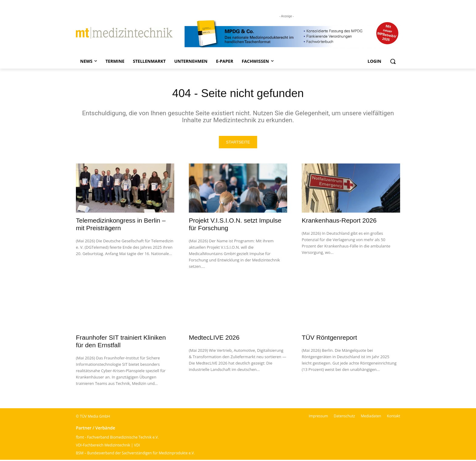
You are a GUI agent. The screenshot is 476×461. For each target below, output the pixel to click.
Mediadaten (371, 417)
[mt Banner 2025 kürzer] (292, 34)
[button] (393, 61)
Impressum (318, 417)
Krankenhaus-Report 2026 (339, 222)
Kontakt (394, 417)
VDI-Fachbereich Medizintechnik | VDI (108, 446)
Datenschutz (344, 417)
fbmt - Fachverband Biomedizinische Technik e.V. (117, 438)
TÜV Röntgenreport (329, 339)
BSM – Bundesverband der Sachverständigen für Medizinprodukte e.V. (135, 454)
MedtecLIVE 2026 (214, 339)
